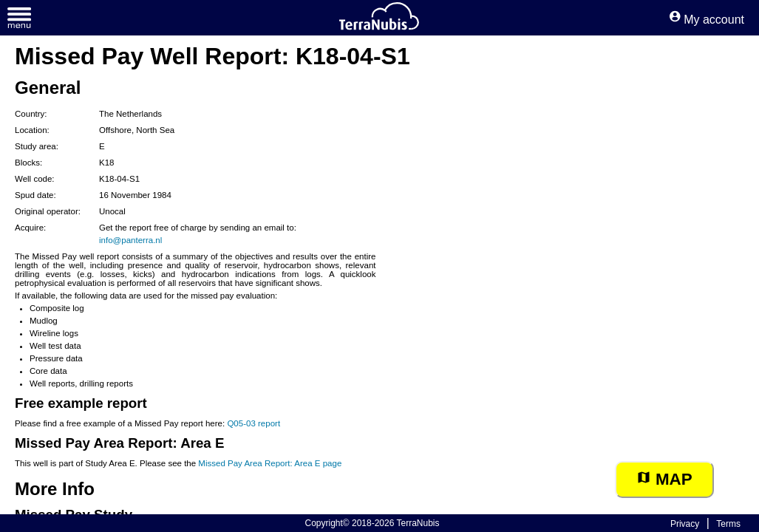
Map (664, 479)
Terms (728, 524)
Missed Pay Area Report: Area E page (270, 463)
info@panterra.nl (130, 240)
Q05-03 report (253, 423)
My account (707, 20)
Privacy (685, 524)
